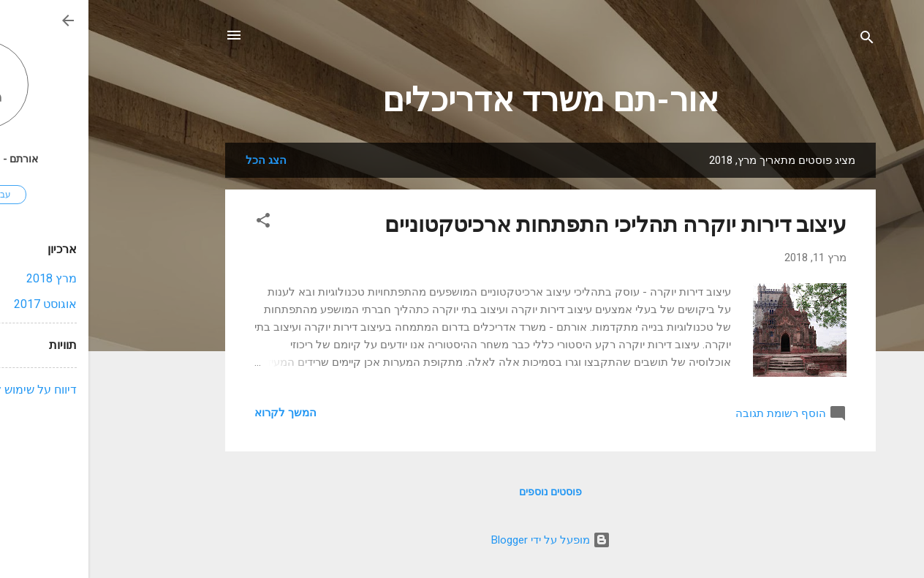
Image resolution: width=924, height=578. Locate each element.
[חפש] (779, 40)
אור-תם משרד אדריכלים (462, 100)
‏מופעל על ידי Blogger (462, 540)
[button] (175, 223)
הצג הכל (178, 160)
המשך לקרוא (197, 413)
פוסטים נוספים (462, 492)
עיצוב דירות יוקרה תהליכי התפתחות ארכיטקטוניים (527, 224)
